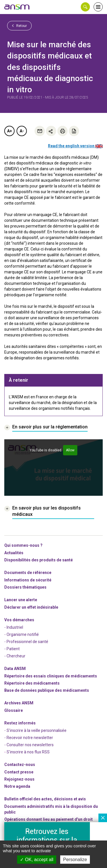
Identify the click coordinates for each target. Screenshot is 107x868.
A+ (10, 131)
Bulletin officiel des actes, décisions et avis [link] (45, 799)
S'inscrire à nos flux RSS (28, 752)
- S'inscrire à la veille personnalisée (35, 730)
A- (22, 131)
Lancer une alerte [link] (21, 600)
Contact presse (19, 772)
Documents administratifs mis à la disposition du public (51, 809)
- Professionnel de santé (26, 642)
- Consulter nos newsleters (29, 745)
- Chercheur (15, 656)
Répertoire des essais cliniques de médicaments (51, 676)
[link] (17, 7)
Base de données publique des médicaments (47, 690)
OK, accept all (37, 860)
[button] (85, 7)
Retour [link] (19, 26)
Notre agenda (17, 786)
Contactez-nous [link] (20, 765)
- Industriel (14, 627)
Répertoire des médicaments (32, 683)
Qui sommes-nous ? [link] (23, 545)
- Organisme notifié (22, 634)
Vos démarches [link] (19, 620)
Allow (70, 450)
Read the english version (75, 146)
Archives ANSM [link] (19, 703)
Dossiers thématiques (25, 587)
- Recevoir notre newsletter (29, 738)
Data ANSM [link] (15, 669)
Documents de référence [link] (28, 573)
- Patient (12, 649)
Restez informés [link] (20, 723)
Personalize (75, 860)
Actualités (14, 553)
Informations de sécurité (28, 580)
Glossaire (14, 710)
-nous (19, 779)
